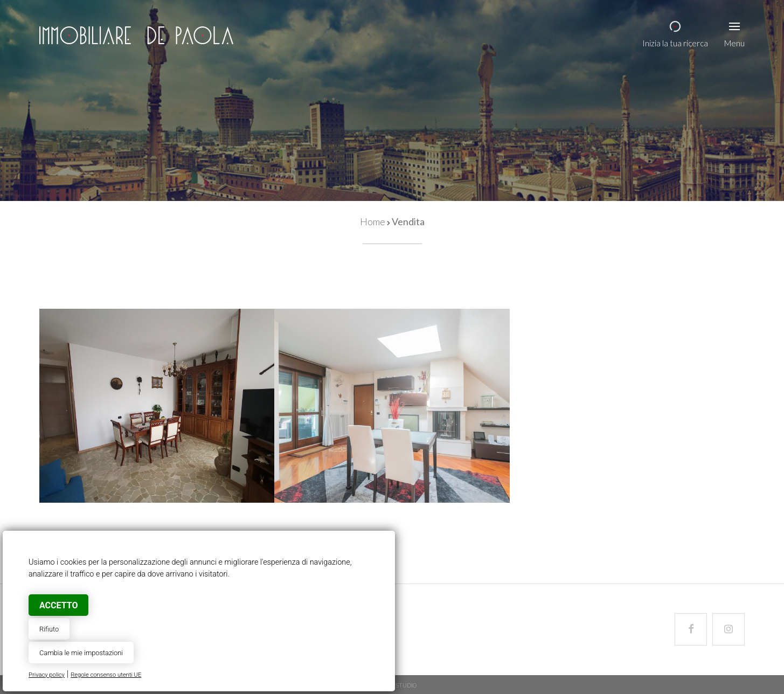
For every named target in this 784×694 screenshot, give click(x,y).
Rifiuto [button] (49, 629)
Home (373, 221)
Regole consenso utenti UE (106, 675)
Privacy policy (47, 675)
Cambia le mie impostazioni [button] (81, 653)
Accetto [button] (58, 605)
